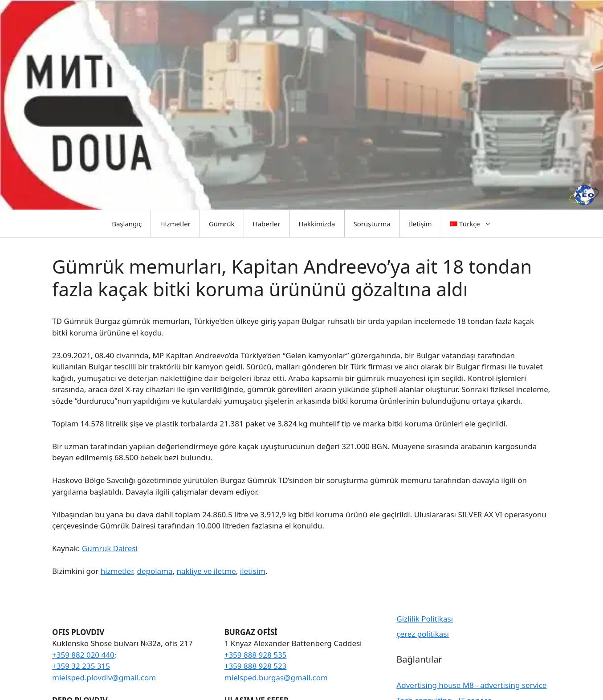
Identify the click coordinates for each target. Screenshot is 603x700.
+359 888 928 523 (256, 666)
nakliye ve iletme (206, 571)
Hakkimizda (317, 224)
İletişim (420, 224)
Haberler (267, 224)
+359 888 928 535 (256, 655)
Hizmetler (175, 224)
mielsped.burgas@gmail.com (276, 677)
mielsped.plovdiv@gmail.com (104, 677)
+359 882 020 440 (83, 655)
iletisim (253, 571)
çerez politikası (422, 634)
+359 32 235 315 (81, 666)
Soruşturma (372, 224)
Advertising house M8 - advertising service (471, 685)
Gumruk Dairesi (110, 548)
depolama (155, 571)
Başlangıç (127, 224)
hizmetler (117, 571)
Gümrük (222, 224)
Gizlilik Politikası (425, 619)
